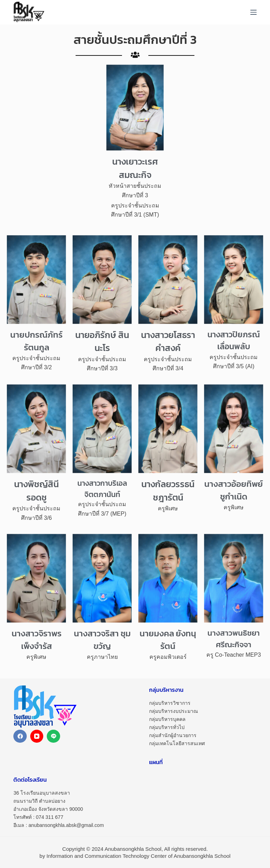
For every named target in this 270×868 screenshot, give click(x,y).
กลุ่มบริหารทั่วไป (167, 727)
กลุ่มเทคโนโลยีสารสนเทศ (177, 743)
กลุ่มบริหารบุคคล (167, 719)
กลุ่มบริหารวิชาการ (170, 703)
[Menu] (253, 12)
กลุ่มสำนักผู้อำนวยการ (173, 735)
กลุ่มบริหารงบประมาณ (173, 711)
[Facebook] (20, 736)
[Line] (53, 736)
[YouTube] (37, 736)
